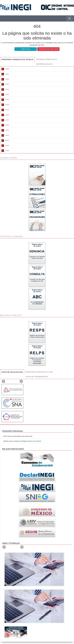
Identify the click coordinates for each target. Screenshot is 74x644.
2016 (5, 110)
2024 (5, 146)
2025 (5, 151)
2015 (5, 100)
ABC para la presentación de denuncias (18, 436)
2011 (5, 89)
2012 (5, 74)
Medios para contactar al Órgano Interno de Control (22, 441)
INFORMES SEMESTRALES (47, 59)
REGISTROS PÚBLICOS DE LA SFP (39, 372)
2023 (5, 141)
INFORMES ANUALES (44, 64)
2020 (5, 125)
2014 (5, 95)
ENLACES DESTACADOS (13, 449)
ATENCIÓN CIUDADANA (12, 431)
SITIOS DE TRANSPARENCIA (37, 377)
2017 (5, 120)
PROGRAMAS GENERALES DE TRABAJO (17, 60)
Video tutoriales (11, 543)
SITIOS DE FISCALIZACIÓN (12, 372)
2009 (5, 69)
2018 (5, 105)
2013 (5, 84)
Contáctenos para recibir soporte (49, 49)
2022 (5, 135)
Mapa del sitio (26, 49)
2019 (5, 115)
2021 (5, 130)
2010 (5, 79)
